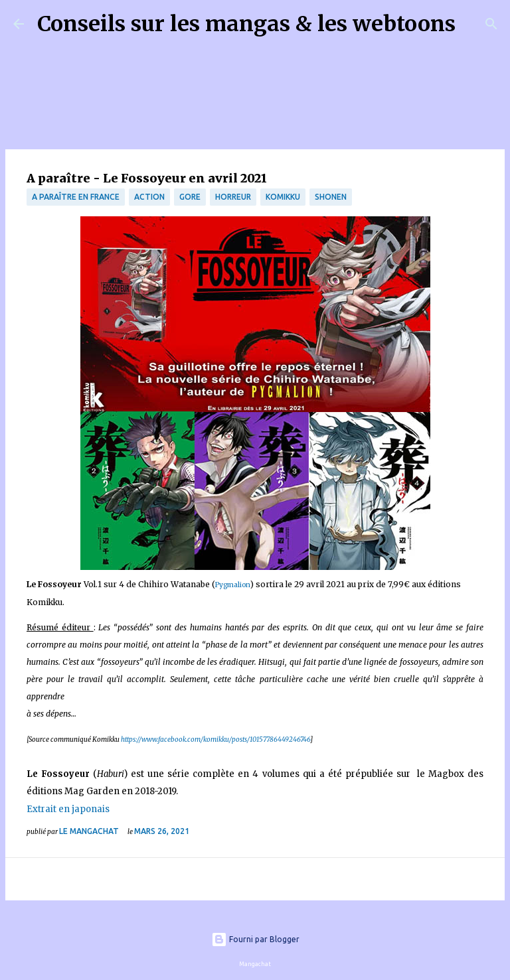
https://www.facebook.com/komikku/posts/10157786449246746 (215, 739)
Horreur (233, 197)
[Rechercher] (474, 24)
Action (149, 197)
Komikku (283, 197)
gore (190, 197)
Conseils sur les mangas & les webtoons (246, 24)
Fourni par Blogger (255, 939)
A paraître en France (76, 197)
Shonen (331, 197)
